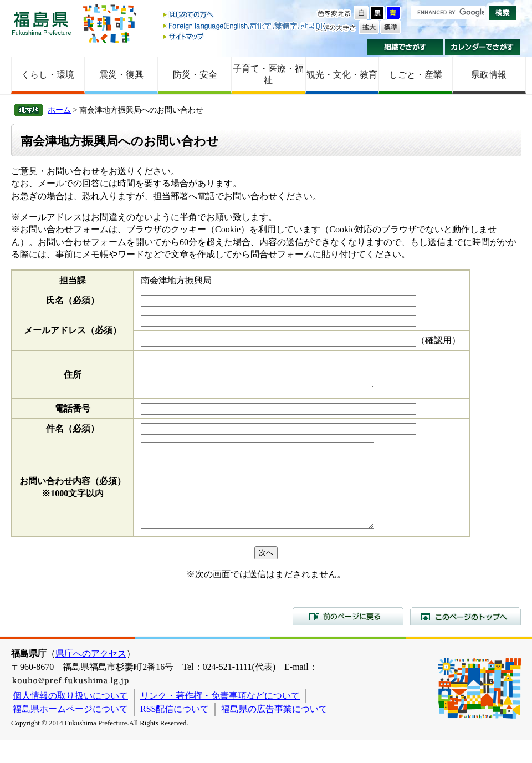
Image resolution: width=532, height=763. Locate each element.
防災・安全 (195, 75)
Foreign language (245, 26)
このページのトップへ (465, 639)
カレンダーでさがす (483, 47)
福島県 (42, 23)
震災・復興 (121, 75)
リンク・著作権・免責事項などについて (220, 719)
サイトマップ (245, 36)
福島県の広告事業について (274, 732)
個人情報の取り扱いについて (70, 719)
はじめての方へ (245, 15)
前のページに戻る (348, 639)
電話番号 (73, 415)
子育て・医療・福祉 (268, 74)
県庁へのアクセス (91, 677)
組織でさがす (405, 47)
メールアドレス (73, 330)
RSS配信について (175, 732)
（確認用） (438, 340)
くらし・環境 (48, 75)
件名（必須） (73, 435)
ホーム (59, 110)
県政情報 (489, 75)
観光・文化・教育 (342, 75)
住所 (73, 378)
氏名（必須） (73, 300)
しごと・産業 (416, 75)
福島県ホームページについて (70, 732)
